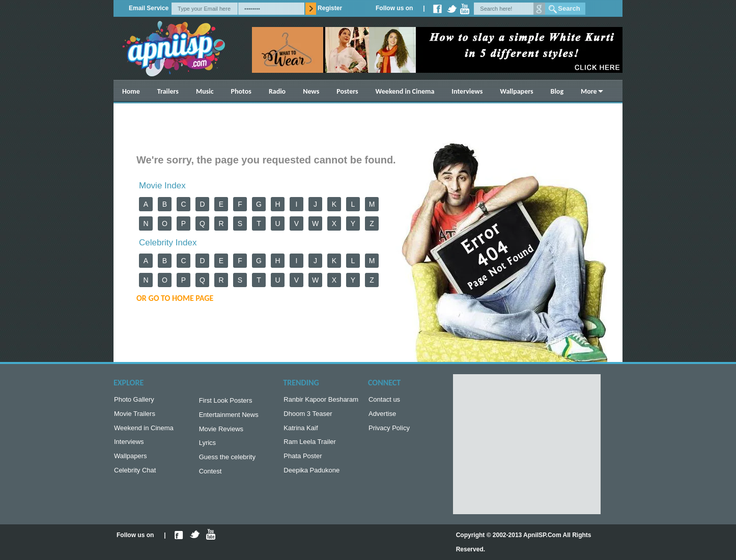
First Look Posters (226, 401)
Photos (241, 91)
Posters (347, 91)
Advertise (382, 416)
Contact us (384, 400)
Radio (277, 91)
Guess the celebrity (227, 462)
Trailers (168, 91)
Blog (557, 91)
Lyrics (207, 447)
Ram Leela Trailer (310, 446)
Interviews (467, 91)
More (589, 91)
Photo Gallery (134, 400)
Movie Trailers (135, 416)
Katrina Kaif (301, 431)
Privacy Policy (389, 431)
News (311, 91)
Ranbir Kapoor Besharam (321, 400)
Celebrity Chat (135, 476)
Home (131, 91)
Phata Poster (303, 461)
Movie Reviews (221, 432)
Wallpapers (516, 91)
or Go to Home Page (175, 298)
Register (330, 8)
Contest (210, 477)
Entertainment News (229, 417)
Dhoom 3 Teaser (308, 416)
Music (205, 91)
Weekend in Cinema (405, 91)
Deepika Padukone (312, 476)
